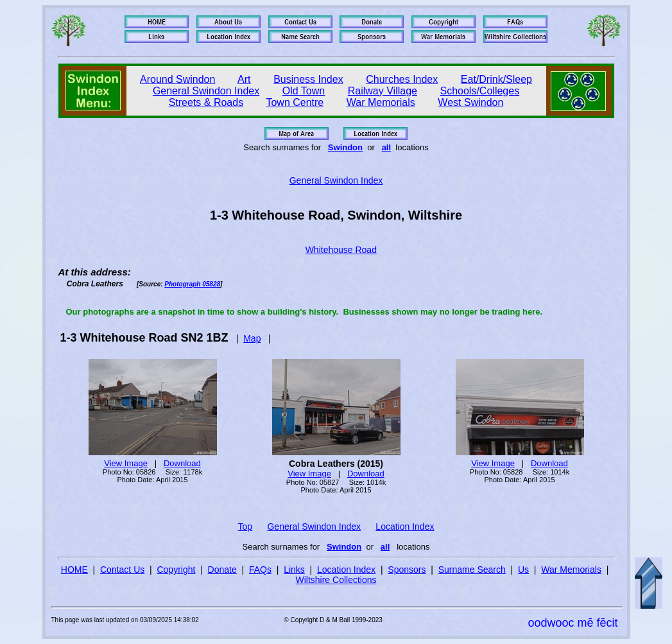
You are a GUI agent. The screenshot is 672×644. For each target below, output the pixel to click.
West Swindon (470, 102)
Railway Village (383, 91)
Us (523, 570)
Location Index (405, 527)
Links (294, 570)
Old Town (304, 91)
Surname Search (472, 570)
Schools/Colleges (480, 91)
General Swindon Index (206, 91)
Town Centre (295, 102)
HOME (74, 570)
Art (244, 79)
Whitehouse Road (341, 250)
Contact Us (122, 570)
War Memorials (381, 102)
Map (252, 338)
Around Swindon (177, 79)
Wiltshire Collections (336, 580)
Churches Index (402, 79)
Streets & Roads (206, 102)
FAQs (260, 570)
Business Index (308, 79)
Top (246, 527)
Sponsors (407, 570)
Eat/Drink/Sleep (496, 79)
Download (182, 463)
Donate (222, 570)
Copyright (176, 570)
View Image (126, 463)
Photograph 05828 (192, 284)
